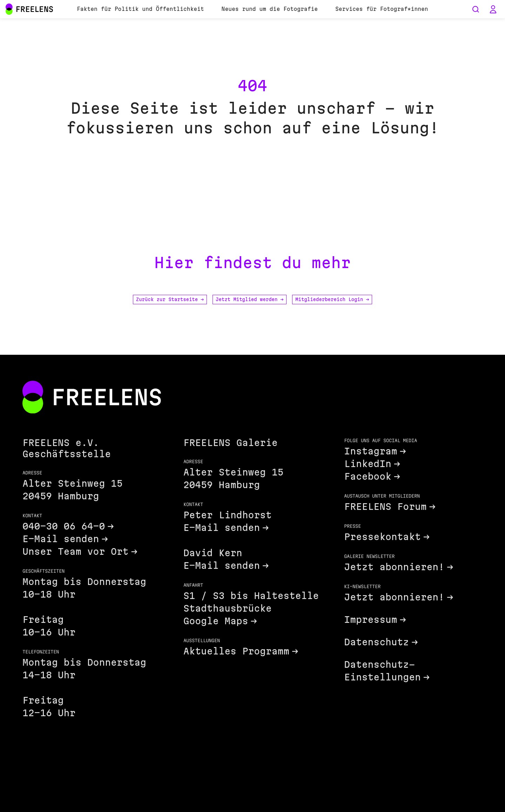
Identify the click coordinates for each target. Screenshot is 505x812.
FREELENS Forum (385, 507)
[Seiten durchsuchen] (476, 9)
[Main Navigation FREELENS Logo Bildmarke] (9, 9)
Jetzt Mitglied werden (250, 299)
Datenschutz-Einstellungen (382, 671)
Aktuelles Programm (236, 651)
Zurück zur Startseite (170, 299)
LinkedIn (368, 464)
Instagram (371, 451)
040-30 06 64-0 (64, 526)
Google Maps (216, 621)
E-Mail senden (61, 539)
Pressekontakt (382, 537)
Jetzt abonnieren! (394, 567)
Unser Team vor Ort (75, 551)
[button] (493, 9)
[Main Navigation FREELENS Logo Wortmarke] (29, 9)
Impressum (371, 620)
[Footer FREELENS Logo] (92, 398)
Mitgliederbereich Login (332, 299)
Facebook (368, 476)
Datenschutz (376, 642)
